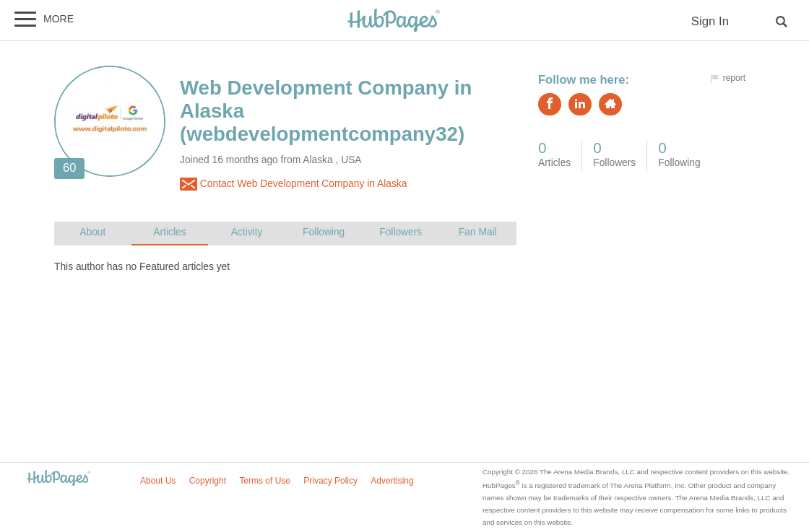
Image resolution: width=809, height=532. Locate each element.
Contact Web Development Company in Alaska (293, 184)
